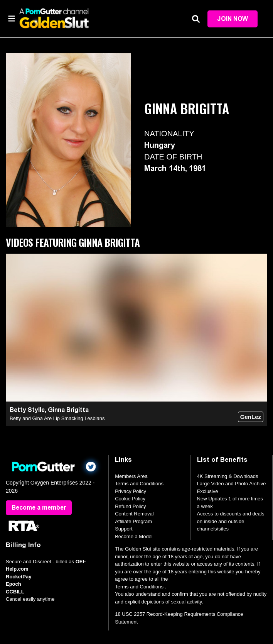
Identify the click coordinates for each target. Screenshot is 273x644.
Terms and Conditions (139, 484)
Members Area (131, 476)
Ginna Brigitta (68, 410)
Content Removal (134, 514)
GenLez (251, 417)
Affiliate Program (133, 521)
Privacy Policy (131, 491)
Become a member (39, 508)
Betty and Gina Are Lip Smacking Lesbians (57, 418)
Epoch (13, 584)
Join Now (233, 19)
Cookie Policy (130, 499)
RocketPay (19, 577)
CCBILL (15, 592)
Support (124, 529)
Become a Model (134, 536)
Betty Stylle (27, 410)
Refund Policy (130, 506)
